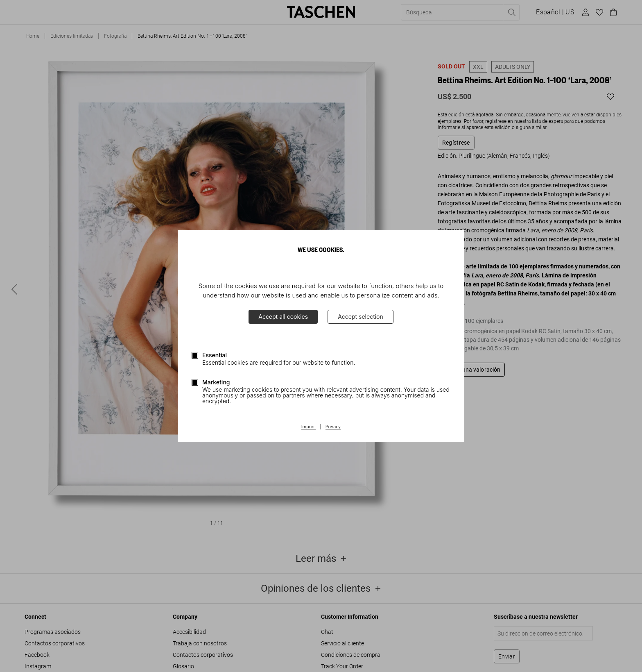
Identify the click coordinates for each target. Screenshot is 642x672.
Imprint (309, 427)
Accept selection (361, 317)
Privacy (333, 427)
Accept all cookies (283, 317)
